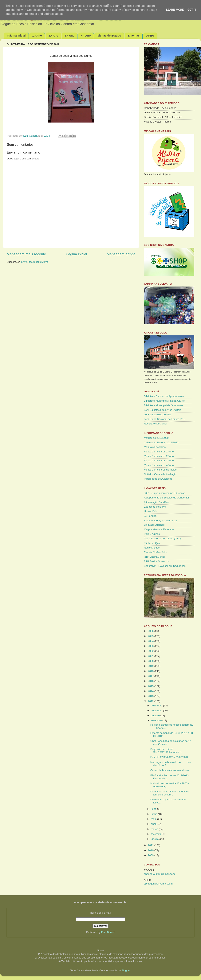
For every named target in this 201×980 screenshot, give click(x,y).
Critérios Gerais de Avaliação (160, 474)
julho (154, 809)
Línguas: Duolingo (154, 525)
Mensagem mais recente (26, 254)
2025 (151, 636)
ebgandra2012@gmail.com (159, 874)
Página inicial (17, 35)
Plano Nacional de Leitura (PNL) (162, 539)
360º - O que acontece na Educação (165, 493)
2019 (151, 666)
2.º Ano (53, 35)
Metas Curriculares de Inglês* (161, 470)
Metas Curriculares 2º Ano (159, 456)
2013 (151, 696)
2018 (151, 671)
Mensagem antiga (121, 254)
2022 (151, 651)
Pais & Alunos (152, 534)
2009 (151, 855)
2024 (151, 641)
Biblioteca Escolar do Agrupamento (164, 396)
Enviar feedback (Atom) (35, 262)
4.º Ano (86, 35)
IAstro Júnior (151, 511)
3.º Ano (70, 35)
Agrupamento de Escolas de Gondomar (166, 498)
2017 (151, 676)
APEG (150, 35)
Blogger (126, 970)
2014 (151, 691)
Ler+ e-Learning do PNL (158, 414)
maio (154, 819)
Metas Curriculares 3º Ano (159, 461)
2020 (151, 661)
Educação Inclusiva (155, 507)
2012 (151, 701)
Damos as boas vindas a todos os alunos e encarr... (170, 793)
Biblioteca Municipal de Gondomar (164, 405)
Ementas (134, 35)
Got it (192, 10)
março (155, 829)
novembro (157, 711)
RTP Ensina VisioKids (156, 561)
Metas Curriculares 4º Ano (159, 465)
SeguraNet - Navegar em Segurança (165, 566)
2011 (151, 845)
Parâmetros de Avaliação (158, 479)
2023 (151, 646)
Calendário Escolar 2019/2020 (161, 442)
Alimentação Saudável (157, 502)
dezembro (157, 706)
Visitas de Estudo (109, 35)
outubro (156, 715)
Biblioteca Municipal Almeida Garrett (165, 401)
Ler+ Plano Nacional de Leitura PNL (164, 419)
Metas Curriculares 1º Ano (159, 452)
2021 (151, 656)
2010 (151, 850)
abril (154, 824)
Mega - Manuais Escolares (159, 529)
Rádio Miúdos (152, 548)
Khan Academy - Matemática (160, 520)
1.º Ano (37, 35)
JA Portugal (150, 516)
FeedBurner (108, 932)
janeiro (155, 839)
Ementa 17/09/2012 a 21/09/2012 (169, 757)
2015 (151, 686)
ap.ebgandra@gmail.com (158, 884)
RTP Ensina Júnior (155, 557)
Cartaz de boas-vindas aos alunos (170, 770)
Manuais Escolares (155, 447)
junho (154, 814)
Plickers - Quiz (152, 543)
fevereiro (156, 834)
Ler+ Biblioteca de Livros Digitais (163, 410)
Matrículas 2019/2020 (156, 438)
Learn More (175, 10)
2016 (151, 681)
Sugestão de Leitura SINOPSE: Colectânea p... (167, 751)
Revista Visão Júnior (156, 424)
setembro (157, 720)
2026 (151, 631)
